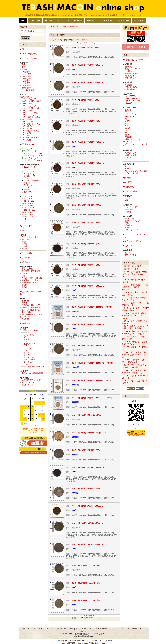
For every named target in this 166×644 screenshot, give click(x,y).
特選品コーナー (27, 49)
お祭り (128, 121)
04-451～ (25, 219)
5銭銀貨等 (26, 81)
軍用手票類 (26, 312)
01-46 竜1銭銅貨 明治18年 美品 (86, 244)
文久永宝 (25, 274)
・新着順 (84, 40)
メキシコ (28, 341)
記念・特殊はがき (133, 221)
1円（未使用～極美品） (31, 137)
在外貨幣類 (26, 323)
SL (126, 130)
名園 (127, 126)
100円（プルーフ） (30, 106)
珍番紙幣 (25, 301)
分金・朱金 (26, 240)
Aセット (27, 169)
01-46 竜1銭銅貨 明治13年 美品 (88, 142)
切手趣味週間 (131, 153)
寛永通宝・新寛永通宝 (31, 271)
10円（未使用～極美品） (32, 124)
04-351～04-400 (28, 215)
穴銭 (23, 276)
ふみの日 (129, 157)
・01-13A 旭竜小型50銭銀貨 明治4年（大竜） (136, 343)
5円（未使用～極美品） (31, 131)
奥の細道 (129, 137)
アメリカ (28, 337)
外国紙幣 (25, 319)
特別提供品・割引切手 (134, 60)
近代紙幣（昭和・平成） (32, 308)
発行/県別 (28, 192)
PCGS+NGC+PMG (29, 58)
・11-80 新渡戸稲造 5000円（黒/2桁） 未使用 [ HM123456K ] (135, 287)
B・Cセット (29, 171)
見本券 (24, 303)
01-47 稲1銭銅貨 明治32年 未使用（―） (89, 433)
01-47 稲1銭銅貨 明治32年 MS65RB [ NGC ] (91, 380)
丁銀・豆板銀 (26, 253)
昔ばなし (129, 128)
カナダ (27, 339)
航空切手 (128, 182)
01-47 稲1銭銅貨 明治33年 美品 (86, 450)
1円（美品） (27, 140)
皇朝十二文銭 (27, 269)
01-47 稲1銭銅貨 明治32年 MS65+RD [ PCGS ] (92, 363)
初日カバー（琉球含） (134, 241)
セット (27, 187)
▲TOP (142, 629)
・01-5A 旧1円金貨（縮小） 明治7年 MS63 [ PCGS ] (136, 316)
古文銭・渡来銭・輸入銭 (32, 278)
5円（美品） (27, 133)
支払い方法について (84, 629)
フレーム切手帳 (131, 191)
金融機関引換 (30, 176)
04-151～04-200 (28, 205)
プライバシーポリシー (127, 629)
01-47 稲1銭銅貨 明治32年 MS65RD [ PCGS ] (92, 398)
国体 (127, 160)
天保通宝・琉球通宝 (30, 280)
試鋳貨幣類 (26, 258)
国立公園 (128, 178)
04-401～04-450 (28, 217)
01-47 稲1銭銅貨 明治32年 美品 (88, 415)
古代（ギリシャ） (31, 335)
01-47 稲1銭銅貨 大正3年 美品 (87, 523)
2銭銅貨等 (26, 83)
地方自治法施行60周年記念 (136, 171)
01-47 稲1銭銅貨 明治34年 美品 (88, 468)
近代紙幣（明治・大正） (32, 305)
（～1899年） (131, 96)
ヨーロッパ (29, 362)
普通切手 (129, 67)
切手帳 (27, 190)
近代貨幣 (63, 26)
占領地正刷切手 (132, 73)
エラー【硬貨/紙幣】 (30, 54)
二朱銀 (24, 246)
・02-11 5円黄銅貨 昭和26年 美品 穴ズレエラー (137, 361)
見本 (23, 65)
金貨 (23, 67)
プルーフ (28, 178)
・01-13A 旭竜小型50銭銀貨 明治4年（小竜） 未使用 (136, 332)
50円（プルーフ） (29, 115)
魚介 (127, 123)
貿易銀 (24, 69)
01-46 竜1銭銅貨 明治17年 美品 (86, 223)
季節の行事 (130, 116)
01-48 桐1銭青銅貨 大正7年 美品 (86, 583)
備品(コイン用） (28, 385)
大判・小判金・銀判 (30, 237)
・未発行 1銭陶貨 (130, 269)
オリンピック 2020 (34, 156)
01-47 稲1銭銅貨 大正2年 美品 (87, 506)
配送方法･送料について (105, 629)
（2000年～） (131, 103)
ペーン (128, 169)
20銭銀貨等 (26, 76)
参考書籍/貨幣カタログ (31, 380)
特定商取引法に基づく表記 (62, 629)
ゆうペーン (130, 166)
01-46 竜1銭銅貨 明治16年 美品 (88, 205)
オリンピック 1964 (34, 153)
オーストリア (29, 357)
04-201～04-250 (28, 208)
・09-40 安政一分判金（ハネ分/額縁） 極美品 (135, 366)
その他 (24, 249)
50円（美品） (27, 119)
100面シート (130, 71)
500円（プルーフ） (30, 99)
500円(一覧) (29, 174)
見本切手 (129, 246)
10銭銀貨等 (26, 79)
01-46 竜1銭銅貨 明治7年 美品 (87, 65)
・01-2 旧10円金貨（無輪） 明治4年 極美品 (135, 299)
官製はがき (130, 219)
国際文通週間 (131, 155)
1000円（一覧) (30, 167)
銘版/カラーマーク (133, 69)
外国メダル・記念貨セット (33, 366)
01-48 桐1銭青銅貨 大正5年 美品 (86, 566)
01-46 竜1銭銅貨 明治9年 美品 (85, 100)
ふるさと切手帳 (132, 173)
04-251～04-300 (28, 210)
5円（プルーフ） (29, 128)
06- (23, 230)
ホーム (53, 26)
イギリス (28, 346)
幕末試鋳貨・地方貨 (30, 283)
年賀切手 (129, 85)
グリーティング (132, 230)
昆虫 (127, 135)
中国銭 (24, 285)
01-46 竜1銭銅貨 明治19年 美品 (86, 265)
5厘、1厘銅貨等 (28, 90)
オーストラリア (30, 360)
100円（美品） (28, 110)
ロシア (27, 355)
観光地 (128, 110)
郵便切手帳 (130, 76)
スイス (27, 351)
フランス (28, 348)
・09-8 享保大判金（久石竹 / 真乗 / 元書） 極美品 (135, 327)
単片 (127, 200)
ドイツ (27, 353)
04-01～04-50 (27, 199)
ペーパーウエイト (29, 221)
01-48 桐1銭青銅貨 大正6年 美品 (86, 600)
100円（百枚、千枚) (30, 113)
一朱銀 (24, 244)
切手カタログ (131, 253)
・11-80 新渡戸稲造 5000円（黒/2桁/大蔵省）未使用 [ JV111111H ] (135, 274)
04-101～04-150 (28, 203)
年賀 (127, 223)
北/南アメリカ (30, 344)
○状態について (26, 97)
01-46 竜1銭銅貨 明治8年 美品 (87, 82)
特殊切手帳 (129, 187)
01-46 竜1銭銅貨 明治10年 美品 (86, 121)
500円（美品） (28, 103)
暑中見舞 (129, 225)
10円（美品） (27, 126)
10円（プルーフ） (29, 122)
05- (23, 228)
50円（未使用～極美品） (32, 117)
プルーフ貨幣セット (32, 181)
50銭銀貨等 (26, 74)
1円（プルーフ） (29, 135)
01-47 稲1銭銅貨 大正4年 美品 (87, 544)
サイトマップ (42, 629)
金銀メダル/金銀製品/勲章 (32, 373)
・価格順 (76, 40)
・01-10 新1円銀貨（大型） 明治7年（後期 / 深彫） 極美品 (135, 355)
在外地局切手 (131, 78)
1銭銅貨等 (26, 85)
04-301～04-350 (28, 212)
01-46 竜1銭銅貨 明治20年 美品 (88, 286)
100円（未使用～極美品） (32, 108)
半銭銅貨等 (26, 88)
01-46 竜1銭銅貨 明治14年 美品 (88, 163)
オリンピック (131, 114)
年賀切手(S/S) (131, 87)
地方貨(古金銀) (27, 262)
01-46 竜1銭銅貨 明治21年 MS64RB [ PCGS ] (93, 307)
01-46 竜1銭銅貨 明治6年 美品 (85, 48)
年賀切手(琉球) (131, 89)
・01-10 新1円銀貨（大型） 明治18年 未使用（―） (135, 371)
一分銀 (24, 242)
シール (128, 228)
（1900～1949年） (133, 98)
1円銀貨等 (26, 72)
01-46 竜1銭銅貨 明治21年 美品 (88, 324)
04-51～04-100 (28, 201)
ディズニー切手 (132, 207)
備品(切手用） (131, 255)
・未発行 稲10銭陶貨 (132, 266)
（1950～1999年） (133, 101)
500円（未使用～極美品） (32, 101)
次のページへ (89, 43)
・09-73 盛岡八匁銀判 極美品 (135, 322)
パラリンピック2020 (34, 160)
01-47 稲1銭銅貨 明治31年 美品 (88, 346)
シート (128, 198)
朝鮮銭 (24, 287)
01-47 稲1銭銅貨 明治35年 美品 (86, 488)
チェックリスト (28, 382)
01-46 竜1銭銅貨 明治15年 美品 (86, 184)
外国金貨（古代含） (31, 330)
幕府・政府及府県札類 (31, 310)
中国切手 (129, 210)
